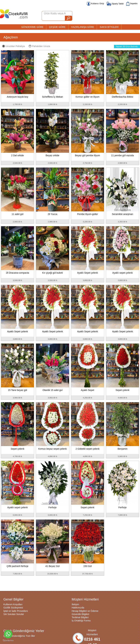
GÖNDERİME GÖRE (32, 27)
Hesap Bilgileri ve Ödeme (85, 611)
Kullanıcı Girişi (95, 4)
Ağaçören (11, 37)
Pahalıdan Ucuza (39, 46)
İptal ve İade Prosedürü (16, 611)
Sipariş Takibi (115, 4)
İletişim (75, 604)
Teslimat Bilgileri (80, 617)
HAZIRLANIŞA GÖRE (83, 27)
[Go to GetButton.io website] (8, 641)
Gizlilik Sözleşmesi (13, 608)
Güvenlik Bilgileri (80, 614)
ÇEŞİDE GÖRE (57, 27)
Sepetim (132, 4)
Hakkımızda (78, 608)
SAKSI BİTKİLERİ (109, 27)
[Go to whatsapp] (8, 634)
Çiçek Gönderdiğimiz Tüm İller (19, 636)
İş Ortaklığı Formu (81, 621)
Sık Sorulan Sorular (14, 614)
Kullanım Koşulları (13, 604)
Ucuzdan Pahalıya (14, 46)
